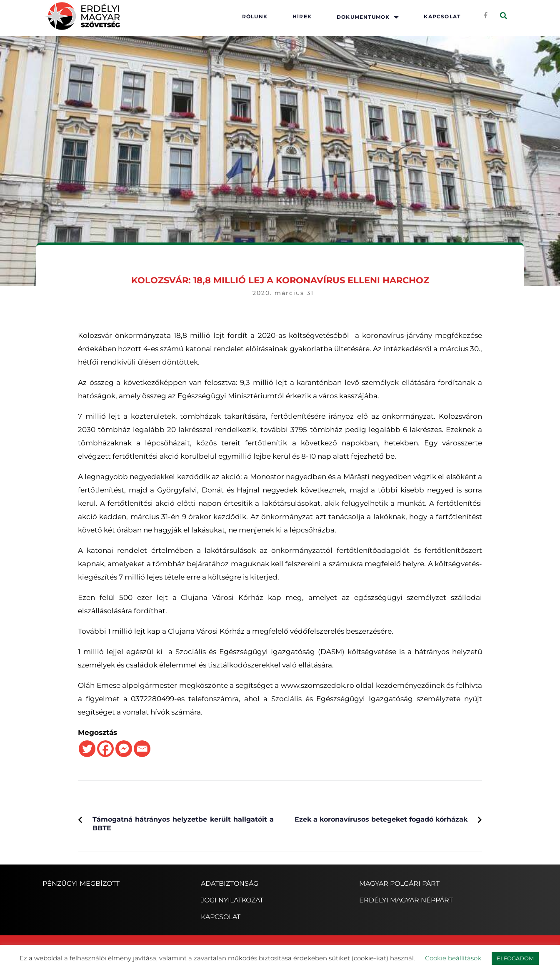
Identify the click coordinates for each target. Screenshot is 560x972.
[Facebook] (105, 749)
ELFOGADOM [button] (515, 958)
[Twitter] (87, 749)
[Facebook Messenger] (124, 749)
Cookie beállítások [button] (453, 958)
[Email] (142, 749)
